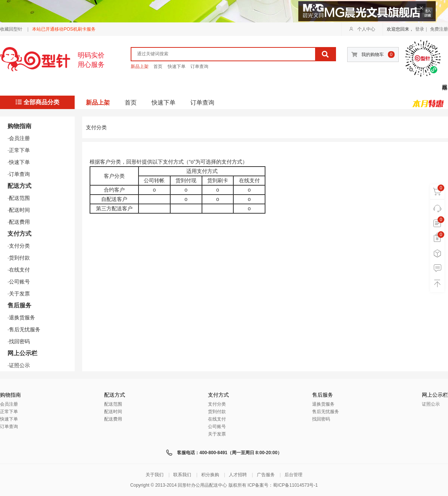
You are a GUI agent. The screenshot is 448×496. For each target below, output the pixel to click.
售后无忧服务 (326, 412)
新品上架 (140, 66)
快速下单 (177, 66)
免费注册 (439, 29)
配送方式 (19, 186)
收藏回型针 (11, 29)
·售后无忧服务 (24, 329)
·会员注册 (19, 138)
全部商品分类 (38, 102)
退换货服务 (323, 404)
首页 (158, 66)
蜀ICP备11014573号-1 (295, 485)
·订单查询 (19, 174)
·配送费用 (19, 222)
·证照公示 (19, 365)
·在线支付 (19, 270)
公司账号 (217, 427)
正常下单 (9, 412)
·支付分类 (19, 246)
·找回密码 (19, 341)
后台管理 (293, 475)
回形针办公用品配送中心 (202, 485)
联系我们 (182, 475)
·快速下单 (19, 162)
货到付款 (217, 412)
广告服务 (266, 475)
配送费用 (113, 419)
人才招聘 (238, 475)
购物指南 (19, 126)
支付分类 (217, 404)
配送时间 (113, 412)
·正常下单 (19, 150)
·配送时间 (19, 210)
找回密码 (321, 419)
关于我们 (155, 475)
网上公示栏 (22, 353)
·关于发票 (19, 294)
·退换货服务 (21, 317)
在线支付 (217, 419)
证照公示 (431, 404)
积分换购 (210, 475)
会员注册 (9, 404)
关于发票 (217, 434)
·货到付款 (19, 258)
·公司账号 (19, 282)
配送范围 (113, 404)
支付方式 (19, 234)
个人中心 (362, 29)
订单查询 (199, 66)
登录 (420, 29)
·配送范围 (19, 198)
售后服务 (19, 305)
